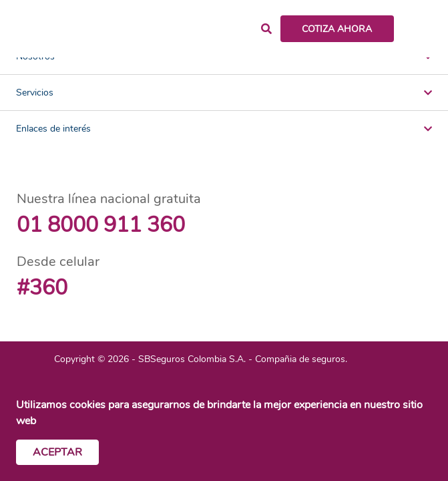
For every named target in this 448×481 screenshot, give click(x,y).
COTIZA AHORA (337, 29)
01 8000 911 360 (101, 225)
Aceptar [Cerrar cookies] (57, 452)
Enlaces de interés (224, 129)
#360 (42, 288)
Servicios (224, 93)
